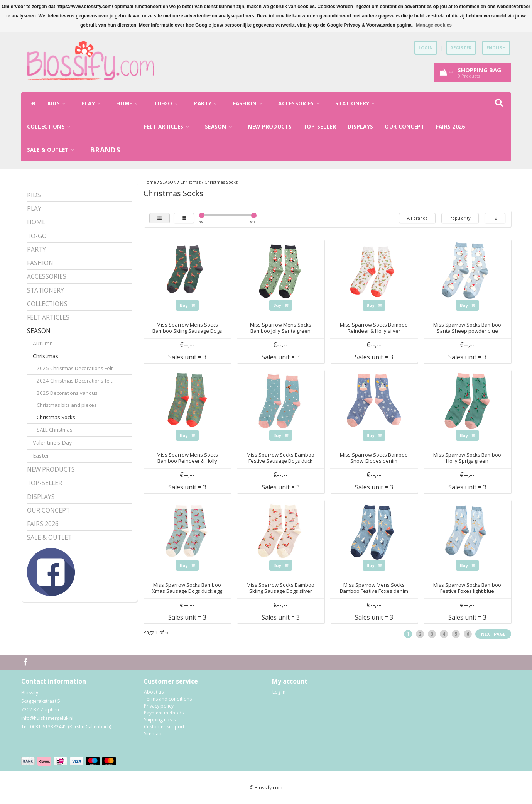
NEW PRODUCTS (270, 127)
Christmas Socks (56, 417)
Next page (493, 634)
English (496, 48)
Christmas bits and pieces (67, 405)
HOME (129, 103)
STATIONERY (357, 103)
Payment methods (164, 713)
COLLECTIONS (51, 127)
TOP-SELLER (320, 127)
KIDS (59, 103)
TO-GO (168, 103)
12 (495, 218)
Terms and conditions (168, 699)
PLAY (93, 103)
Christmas (46, 356)
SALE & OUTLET (53, 150)
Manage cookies (434, 25)
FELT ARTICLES (169, 127)
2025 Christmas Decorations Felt (75, 368)
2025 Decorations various (67, 393)
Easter (41, 456)
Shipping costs (160, 720)
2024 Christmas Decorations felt (74, 381)
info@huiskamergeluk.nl (47, 718)
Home (150, 182)
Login (426, 48)
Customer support (164, 727)
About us (154, 692)
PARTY (207, 103)
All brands (417, 218)
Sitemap (153, 734)
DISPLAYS (360, 127)
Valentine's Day (52, 443)
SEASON (220, 127)
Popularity (460, 218)
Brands (105, 150)
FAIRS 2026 (451, 127)
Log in (279, 692)
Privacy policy (159, 706)
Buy (187, 305)
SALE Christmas (55, 430)
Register (461, 48)
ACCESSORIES (301, 103)
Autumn (43, 343)
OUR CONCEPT (404, 127)
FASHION (250, 103)
